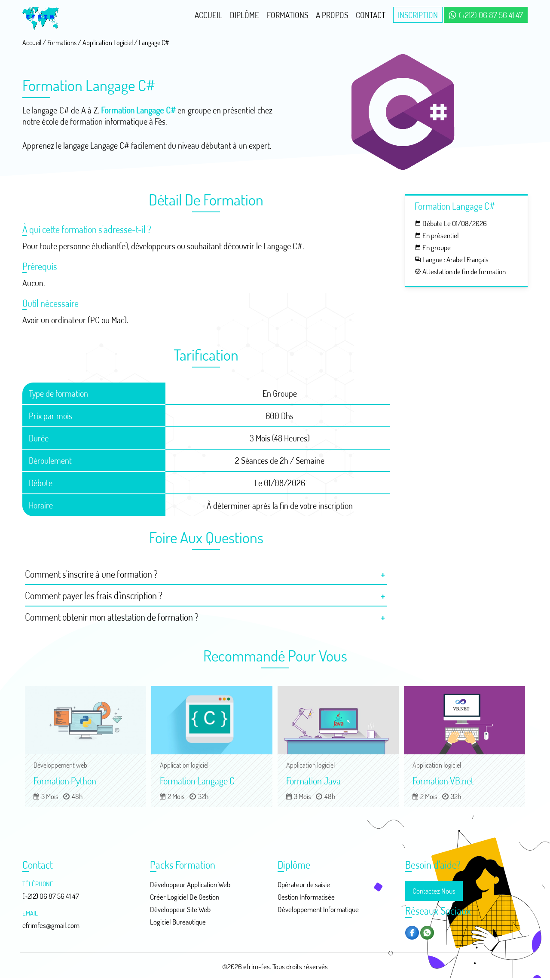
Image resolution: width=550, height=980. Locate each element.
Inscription (418, 15)
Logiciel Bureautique (178, 922)
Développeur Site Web (180, 909)
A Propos (332, 15)
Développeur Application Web (190, 884)
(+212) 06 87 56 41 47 (486, 15)
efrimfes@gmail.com (51, 925)
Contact (371, 15)
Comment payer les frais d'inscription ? (94, 595)
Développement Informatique (318, 909)
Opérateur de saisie (304, 884)
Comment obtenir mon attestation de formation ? (112, 617)
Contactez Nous (434, 891)
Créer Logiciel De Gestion (185, 897)
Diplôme (244, 15)
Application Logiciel (108, 43)
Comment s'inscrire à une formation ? (91, 574)
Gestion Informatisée (306, 897)
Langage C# (154, 43)
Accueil (208, 15)
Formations (287, 15)
